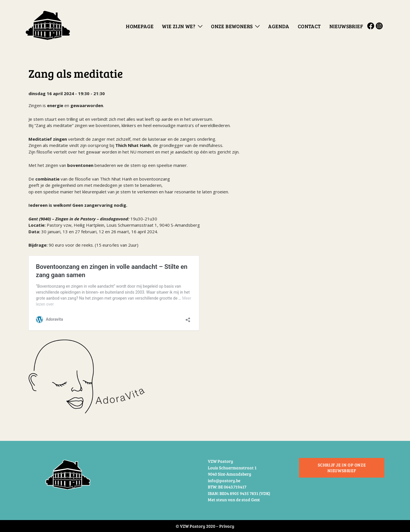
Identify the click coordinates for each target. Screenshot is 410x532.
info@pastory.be (224, 480)
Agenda (279, 26)
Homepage (140, 26)
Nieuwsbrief (346, 26)
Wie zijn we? (179, 26)
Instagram (380, 26)
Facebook (372, 26)
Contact (309, 26)
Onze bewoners (232, 26)
